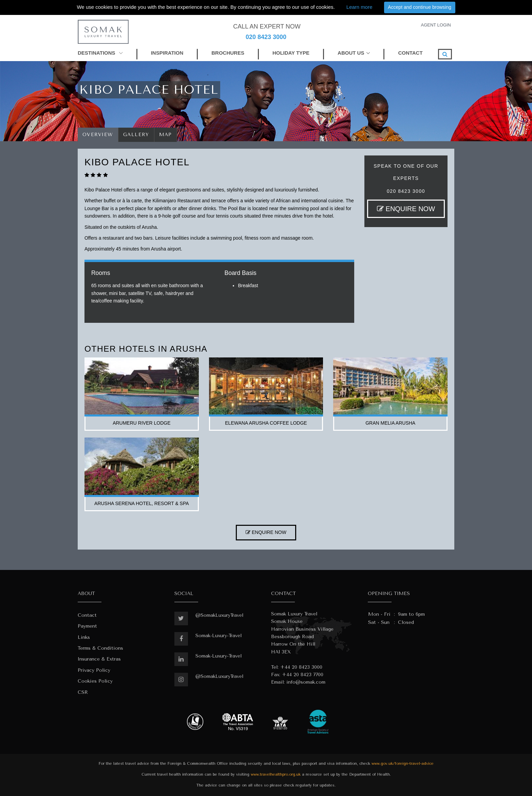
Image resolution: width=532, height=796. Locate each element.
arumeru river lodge (141, 423)
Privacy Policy (94, 670)
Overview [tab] (98, 135)
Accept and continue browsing (420, 7)
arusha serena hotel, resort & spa (142, 503)
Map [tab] (166, 135)
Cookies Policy (95, 681)
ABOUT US (351, 53)
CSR (83, 692)
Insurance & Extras (99, 659)
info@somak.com (306, 682)
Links (84, 637)
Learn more (359, 7)
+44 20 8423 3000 (301, 667)
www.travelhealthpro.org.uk (276, 774)
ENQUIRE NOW (406, 209)
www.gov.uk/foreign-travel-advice (403, 764)
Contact (87, 615)
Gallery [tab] (136, 135)
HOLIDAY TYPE (291, 53)
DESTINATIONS (100, 53)
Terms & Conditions (100, 648)
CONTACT (410, 53)
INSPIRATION (167, 53)
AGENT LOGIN (436, 25)
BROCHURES (228, 53)
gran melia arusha (390, 423)
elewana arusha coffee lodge (266, 423)
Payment (87, 626)
